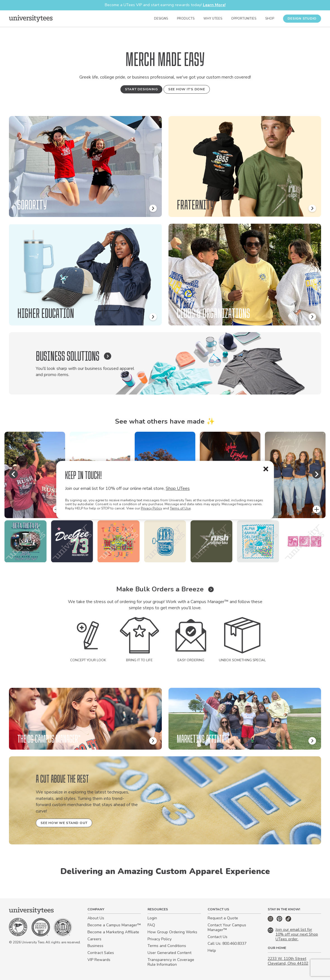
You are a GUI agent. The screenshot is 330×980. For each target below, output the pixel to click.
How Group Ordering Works (172, 932)
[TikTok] (288, 920)
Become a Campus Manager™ (114, 925)
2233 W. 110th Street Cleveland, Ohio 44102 (288, 961)
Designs (161, 19)
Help (212, 951)
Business (95, 946)
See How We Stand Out (64, 823)
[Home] (31, 18)
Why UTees (213, 19)
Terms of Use (180, 508)
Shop (270, 19)
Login (152, 918)
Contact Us (218, 937)
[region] (165, 541)
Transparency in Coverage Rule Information (171, 962)
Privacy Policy (151, 508)
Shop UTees (178, 488)
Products (186, 19)
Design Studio (302, 18)
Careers (94, 939)
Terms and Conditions (167, 946)
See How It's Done (187, 89)
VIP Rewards (99, 960)
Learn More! (214, 5)
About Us (96, 918)
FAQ (151, 925)
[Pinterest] (280, 920)
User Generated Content (169, 953)
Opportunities (244, 19)
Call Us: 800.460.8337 (227, 944)
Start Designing (141, 89)
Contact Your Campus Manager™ (227, 927)
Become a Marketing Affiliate (113, 932)
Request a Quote (223, 918)
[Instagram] (271, 920)
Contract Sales (101, 953)
